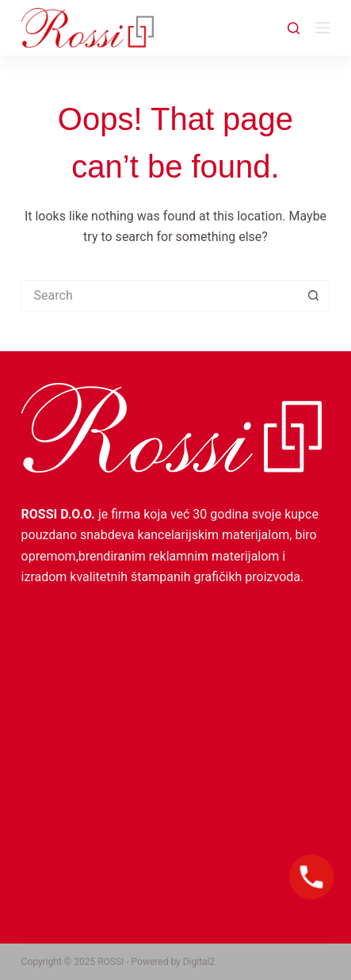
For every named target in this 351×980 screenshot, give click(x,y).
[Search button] (314, 296)
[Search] (294, 28)
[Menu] (322, 28)
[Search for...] (160, 296)
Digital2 (199, 962)
